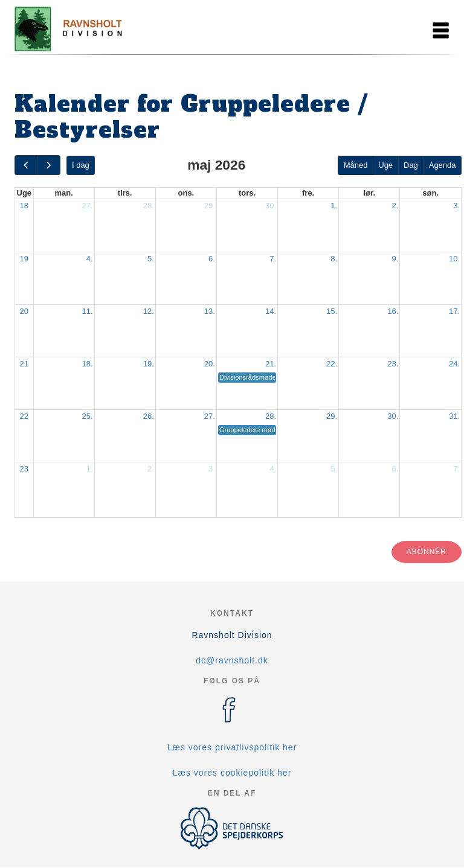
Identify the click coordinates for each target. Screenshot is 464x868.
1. (334, 206)
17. (454, 311)
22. (332, 364)
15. (332, 311)
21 (24, 364)
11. (88, 311)
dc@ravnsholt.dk (232, 660)
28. (149, 206)
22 (24, 416)
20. (210, 364)
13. (210, 311)
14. (271, 311)
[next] (48, 165)
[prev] (26, 165)
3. (456, 206)
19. (149, 364)
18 (24, 206)
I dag (81, 165)
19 (24, 259)
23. (393, 364)
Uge (385, 165)
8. (334, 259)
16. (393, 311)
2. (395, 206)
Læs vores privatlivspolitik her (232, 747)
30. (271, 206)
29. (210, 206)
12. (149, 311)
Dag (411, 165)
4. (90, 259)
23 (24, 469)
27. (88, 206)
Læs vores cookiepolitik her (232, 773)
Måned (356, 165)
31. (454, 416)
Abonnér (427, 552)
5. (151, 259)
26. (149, 416)
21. (271, 364)
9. (395, 259)
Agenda (443, 165)
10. (454, 259)
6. (212, 259)
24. (454, 364)
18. (88, 364)
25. (88, 416)
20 (24, 311)
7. (273, 259)
